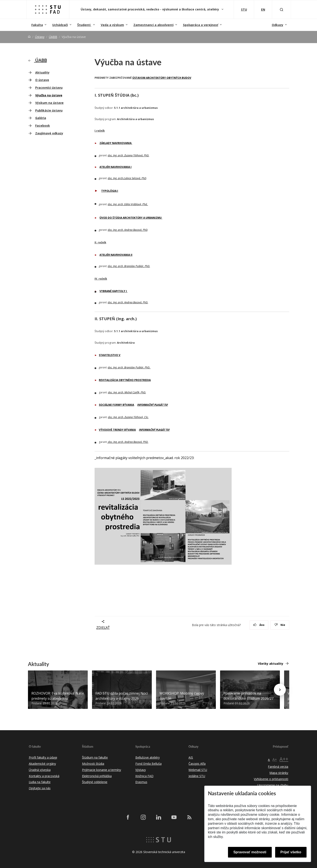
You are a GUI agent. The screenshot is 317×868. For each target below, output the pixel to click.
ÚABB (53, 37)
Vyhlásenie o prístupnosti (271, 779)
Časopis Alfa (197, 764)
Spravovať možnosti (250, 852)
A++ (284, 759)
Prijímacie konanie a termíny (102, 770)
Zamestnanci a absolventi (153, 25)
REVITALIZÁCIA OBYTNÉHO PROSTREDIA (125, 380)
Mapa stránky (279, 773)
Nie (280, 625)
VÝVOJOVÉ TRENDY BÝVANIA (117, 430)
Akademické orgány (42, 764)
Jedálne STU (197, 776)
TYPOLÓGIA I (110, 191)
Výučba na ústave (49, 95)
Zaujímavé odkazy (49, 133)
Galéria (41, 118)
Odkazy (278, 25)
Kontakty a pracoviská (44, 776)
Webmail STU (198, 770)
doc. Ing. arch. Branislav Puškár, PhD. (129, 266)
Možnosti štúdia (93, 764)
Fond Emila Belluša (148, 764)
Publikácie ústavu (49, 110)
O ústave (42, 80)
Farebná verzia (278, 767)
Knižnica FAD (144, 776)
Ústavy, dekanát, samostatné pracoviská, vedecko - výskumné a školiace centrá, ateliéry (150, 9)
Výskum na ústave (49, 103)
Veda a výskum (112, 25)
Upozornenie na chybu (273, 785)
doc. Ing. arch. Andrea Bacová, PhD (128, 230)
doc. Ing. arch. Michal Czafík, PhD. (127, 392)
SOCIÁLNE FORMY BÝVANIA (116, 405)
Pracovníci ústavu (49, 88)
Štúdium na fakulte (95, 757)
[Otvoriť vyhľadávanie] (282, 9)
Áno (259, 625)
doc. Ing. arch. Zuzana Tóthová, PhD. (129, 155)
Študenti (84, 25)
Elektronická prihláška (97, 776)
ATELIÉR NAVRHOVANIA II (116, 255)
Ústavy (40, 37)
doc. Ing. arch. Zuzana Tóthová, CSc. (128, 417)
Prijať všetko (291, 852)
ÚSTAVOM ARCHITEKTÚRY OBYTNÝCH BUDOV (162, 78)
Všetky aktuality (271, 664)
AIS (191, 757)
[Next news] (280, 690)
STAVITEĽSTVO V (110, 355)
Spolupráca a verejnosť (201, 25)
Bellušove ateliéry (148, 757)
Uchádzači (60, 25)
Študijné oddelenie (95, 782)
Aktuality (42, 72)
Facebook (43, 126)
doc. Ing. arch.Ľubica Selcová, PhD (127, 178)
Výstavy (141, 770)
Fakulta (37, 25)
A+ (275, 759)
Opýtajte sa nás (40, 788)
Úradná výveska (40, 770)
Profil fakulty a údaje (43, 757)
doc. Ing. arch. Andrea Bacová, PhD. (128, 302)
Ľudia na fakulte (40, 782)
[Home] (29, 37)
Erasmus (141, 782)
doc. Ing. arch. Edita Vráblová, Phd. (128, 204)
